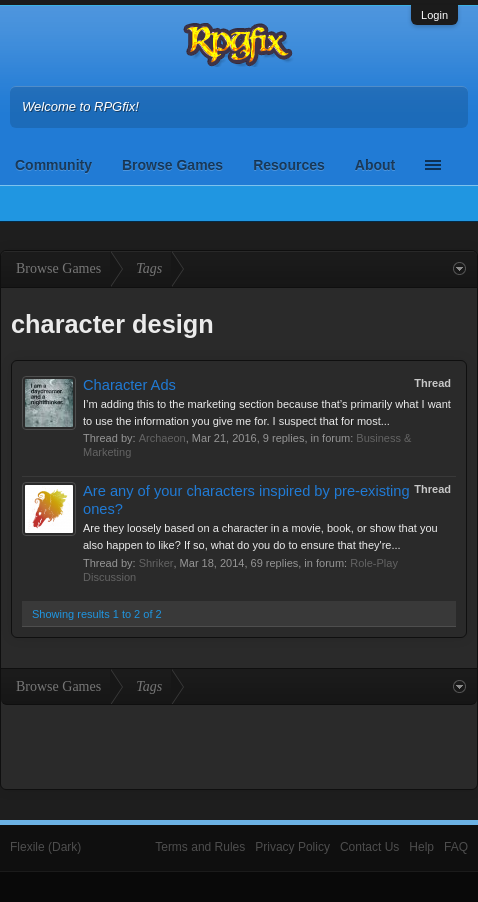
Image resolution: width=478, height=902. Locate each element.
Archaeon (162, 438)
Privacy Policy (292, 847)
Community (53, 165)
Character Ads (129, 385)
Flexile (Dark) (45, 847)
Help (421, 847)
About (375, 165)
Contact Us (369, 847)
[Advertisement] (239, 745)
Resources (289, 165)
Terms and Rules (200, 847)
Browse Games (172, 165)
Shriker (156, 563)
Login (434, 15)
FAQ (456, 847)
